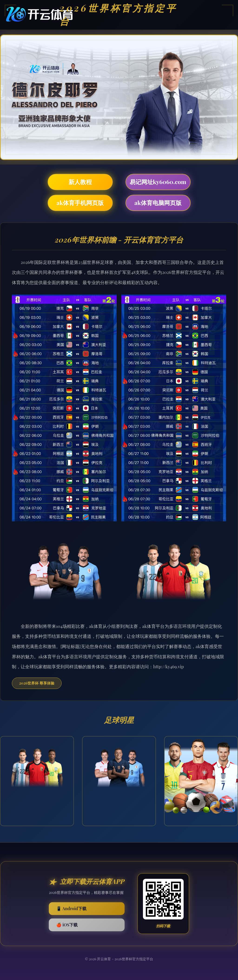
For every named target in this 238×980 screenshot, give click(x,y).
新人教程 (80, 182)
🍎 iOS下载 (67, 925)
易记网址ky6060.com (158, 182)
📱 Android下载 (71, 909)
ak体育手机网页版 (80, 203)
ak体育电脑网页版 (158, 203)
